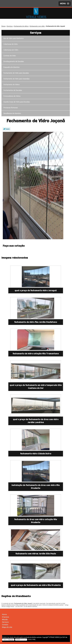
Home (4, 614)
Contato (5, 625)
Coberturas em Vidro (11, 50)
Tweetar (7, 129)
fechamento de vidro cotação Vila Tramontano (36, 354)
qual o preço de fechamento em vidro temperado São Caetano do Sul (36, 387)
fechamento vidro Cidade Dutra (36, 454)
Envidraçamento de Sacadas (14, 61)
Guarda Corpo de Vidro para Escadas (17, 102)
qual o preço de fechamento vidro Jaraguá (36, 291)
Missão (5, 619)
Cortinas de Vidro (10, 56)
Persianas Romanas (11, 108)
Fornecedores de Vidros (12, 96)
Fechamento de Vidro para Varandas (17, 79)
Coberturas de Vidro (11, 44)
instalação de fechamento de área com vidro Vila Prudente (36, 487)
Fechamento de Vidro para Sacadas (17, 73)
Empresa (5, 617)
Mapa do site (7, 627)
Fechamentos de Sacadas (13, 90)
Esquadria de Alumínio (12, 67)
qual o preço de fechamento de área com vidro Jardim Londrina (36, 421)
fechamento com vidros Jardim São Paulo (36, 554)
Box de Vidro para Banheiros (14, 38)
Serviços (36, 33)
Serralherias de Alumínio (13, 113)
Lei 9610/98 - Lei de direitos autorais (26, 606)
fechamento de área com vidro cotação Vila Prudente (36, 521)
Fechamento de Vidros (12, 85)
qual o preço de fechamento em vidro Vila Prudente (36, 585)
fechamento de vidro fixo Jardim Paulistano (36, 322)
